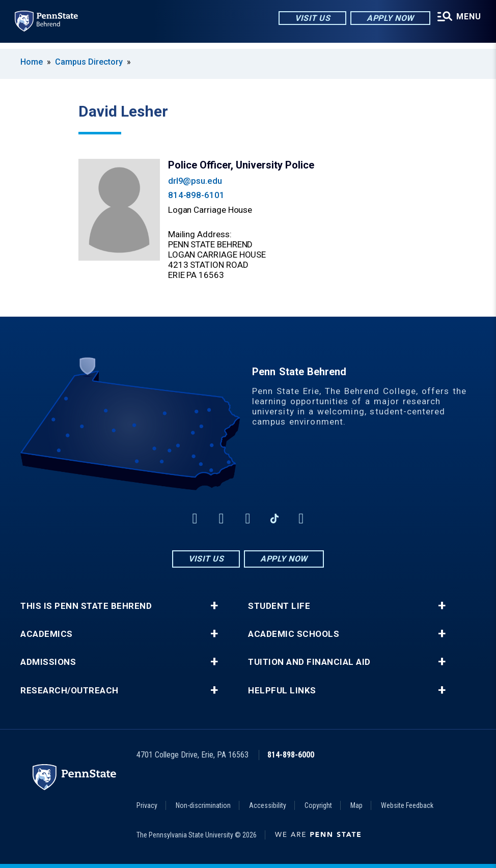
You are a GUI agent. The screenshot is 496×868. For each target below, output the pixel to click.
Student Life (279, 606)
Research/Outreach (70, 691)
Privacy (147, 805)
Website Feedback (407, 805)
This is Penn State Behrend (86, 606)
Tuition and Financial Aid (309, 662)
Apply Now (383, 20)
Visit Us (305, 20)
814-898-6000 (291, 755)
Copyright (318, 805)
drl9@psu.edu (195, 181)
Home (32, 62)
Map (356, 805)
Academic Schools (294, 634)
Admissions (48, 662)
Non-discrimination (203, 805)
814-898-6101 (196, 195)
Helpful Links (282, 691)
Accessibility (268, 805)
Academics (47, 634)
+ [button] (214, 606)
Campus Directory (89, 62)
